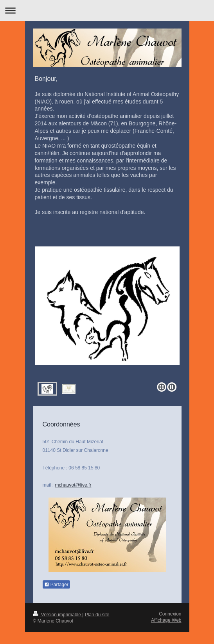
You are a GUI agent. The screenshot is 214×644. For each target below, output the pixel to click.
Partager (56, 585)
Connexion (170, 614)
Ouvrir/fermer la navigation (107, 10)
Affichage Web (166, 620)
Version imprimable (58, 615)
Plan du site (97, 615)
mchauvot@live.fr (73, 485)
